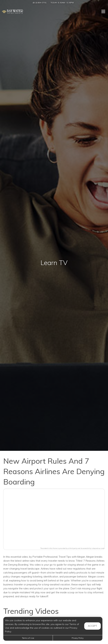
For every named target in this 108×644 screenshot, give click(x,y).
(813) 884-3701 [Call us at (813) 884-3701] (40, 3)
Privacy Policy (78, 638)
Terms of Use (28, 638)
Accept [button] (92, 626)
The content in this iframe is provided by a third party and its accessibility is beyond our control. (73, 548)
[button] (54, 517)
